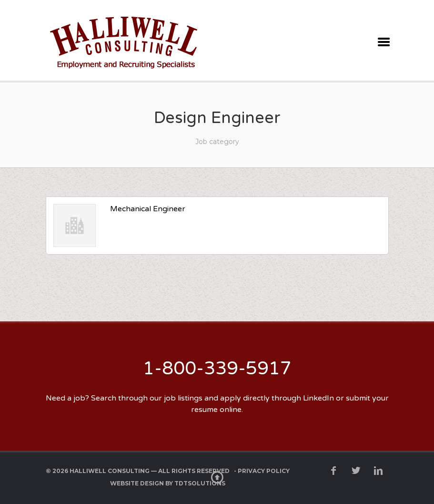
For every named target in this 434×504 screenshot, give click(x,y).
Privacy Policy (264, 471)
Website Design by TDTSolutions (168, 483)
